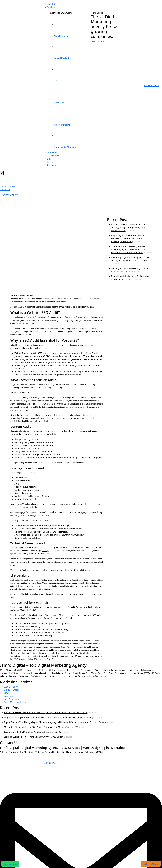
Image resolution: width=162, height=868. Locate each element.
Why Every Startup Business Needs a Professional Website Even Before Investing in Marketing (129, 238)
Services (51, 7)
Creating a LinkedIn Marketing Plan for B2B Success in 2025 (32, 732)
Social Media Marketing (15, 702)
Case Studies (53, 156)
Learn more (97, 41)
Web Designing (11, 687)
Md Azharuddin (18, 296)
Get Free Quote (152, 86)
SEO (6, 693)
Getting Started (7, 187)
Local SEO (9, 696)
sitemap (45, 551)
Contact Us (52, 165)
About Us (51, 4)
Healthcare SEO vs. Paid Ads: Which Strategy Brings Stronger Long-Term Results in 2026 (128, 227)
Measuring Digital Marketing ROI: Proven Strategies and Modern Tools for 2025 (42, 727)
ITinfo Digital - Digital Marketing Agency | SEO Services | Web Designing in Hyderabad (63, 748)
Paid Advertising (12, 699)
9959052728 (5, 190)
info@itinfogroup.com (9, 195)
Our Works (52, 153)
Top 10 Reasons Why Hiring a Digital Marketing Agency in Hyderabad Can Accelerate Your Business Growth (129, 249)
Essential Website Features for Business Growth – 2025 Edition (34, 737)
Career (50, 162)
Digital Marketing (12, 690)
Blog (49, 159)
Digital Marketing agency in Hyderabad (46, 653)
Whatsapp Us (10, 864)
